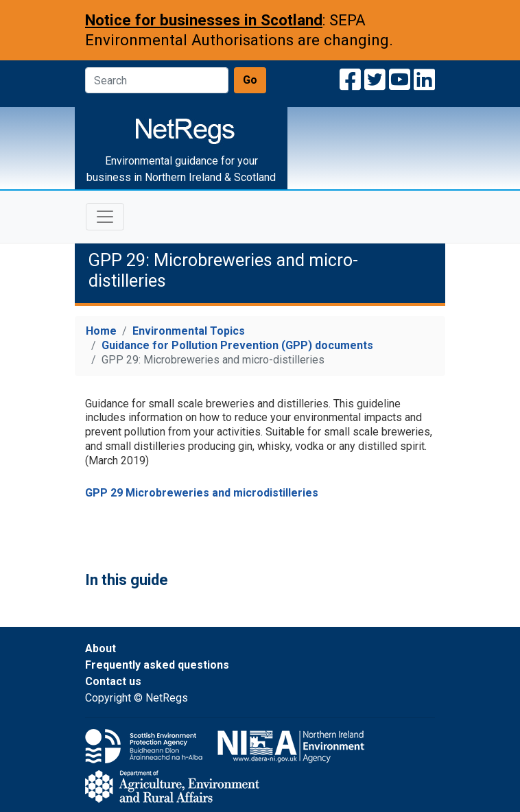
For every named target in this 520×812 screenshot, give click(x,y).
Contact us (113, 681)
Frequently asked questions (157, 665)
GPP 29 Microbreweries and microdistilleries (202, 493)
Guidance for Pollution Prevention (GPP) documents (237, 345)
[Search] (157, 80)
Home (101, 331)
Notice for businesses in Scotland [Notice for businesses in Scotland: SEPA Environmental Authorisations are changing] (204, 20)
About (101, 648)
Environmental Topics (189, 331)
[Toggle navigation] (105, 217)
